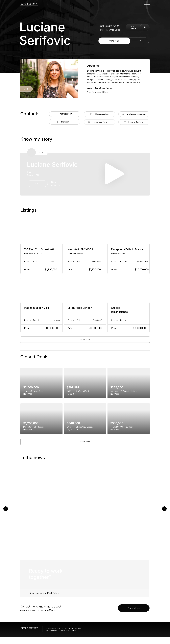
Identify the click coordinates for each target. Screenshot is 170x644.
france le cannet (118, 254)
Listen (54, 182)
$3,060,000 (139, 328)
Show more (85, 340)
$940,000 (73, 423)
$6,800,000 (96, 328)
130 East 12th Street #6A (39, 249)
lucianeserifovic (100, 122)
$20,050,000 (142, 269)
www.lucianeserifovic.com (136, 114)
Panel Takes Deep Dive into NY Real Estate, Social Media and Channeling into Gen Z (129, 516)
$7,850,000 (95, 269)
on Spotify (56, 185)
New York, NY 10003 (33, 254)
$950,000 (117, 423)
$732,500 (117, 387)
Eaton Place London (80, 308)
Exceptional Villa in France (127, 249)
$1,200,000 (31, 423)
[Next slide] (164, 510)
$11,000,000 (53, 328)
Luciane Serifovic (136, 122)
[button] (124, 41)
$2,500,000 (31, 387)
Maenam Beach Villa (36, 308)
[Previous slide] (6, 510)
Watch (37, 184)
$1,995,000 (51, 269)
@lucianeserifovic (102, 114)
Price (27, 270)
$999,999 (73, 387)
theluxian (65, 122)
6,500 (96, 262)
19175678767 (66, 114)
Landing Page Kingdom (68, 638)
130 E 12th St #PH (75, 254)
